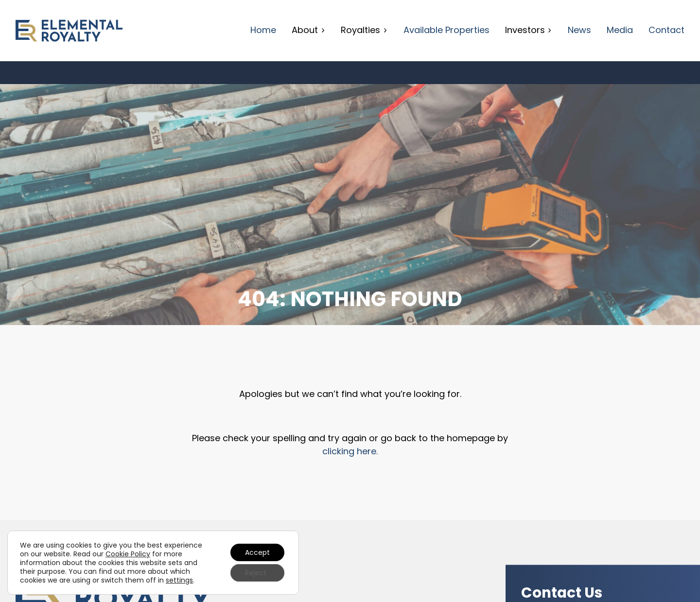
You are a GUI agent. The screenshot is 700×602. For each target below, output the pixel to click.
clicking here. (350, 451)
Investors (529, 30)
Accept (257, 552)
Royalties (364, 30)
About (308, 30)
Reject (256, 573)
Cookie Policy (128, 554)
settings (179, 580)
